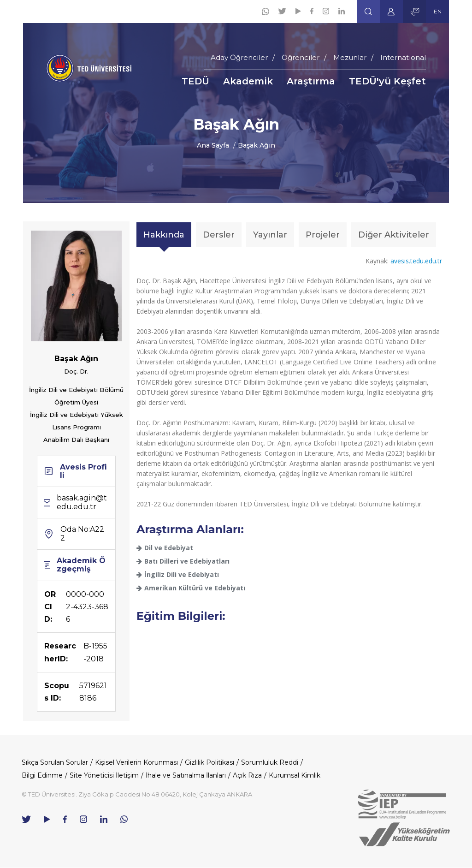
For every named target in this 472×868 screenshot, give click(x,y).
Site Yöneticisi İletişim (104, 775)
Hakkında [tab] (164, 235)
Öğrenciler (301, 57)
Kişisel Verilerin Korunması (136, 762)
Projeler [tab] (323, 235)
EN (438, 11)
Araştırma (311, 81)
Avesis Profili (83, 471)
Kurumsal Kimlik (295, 775)
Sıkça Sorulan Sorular (55, 762)
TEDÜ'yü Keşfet (387, 81)
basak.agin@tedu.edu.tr (82, 502)
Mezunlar (350, 57)
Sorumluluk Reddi (270, 762)
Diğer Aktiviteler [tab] (394, 235)
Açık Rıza (247, 775)
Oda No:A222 (82, 533)
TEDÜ (195, 81)
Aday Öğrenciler (239, 57)
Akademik (248, 81)
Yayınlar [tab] (270, 235)
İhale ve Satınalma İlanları (186, 775)
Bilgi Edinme (42, 775)
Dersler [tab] (219, 235)
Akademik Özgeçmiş (81, 565)
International (403, 57)
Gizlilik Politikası (209, 762)
